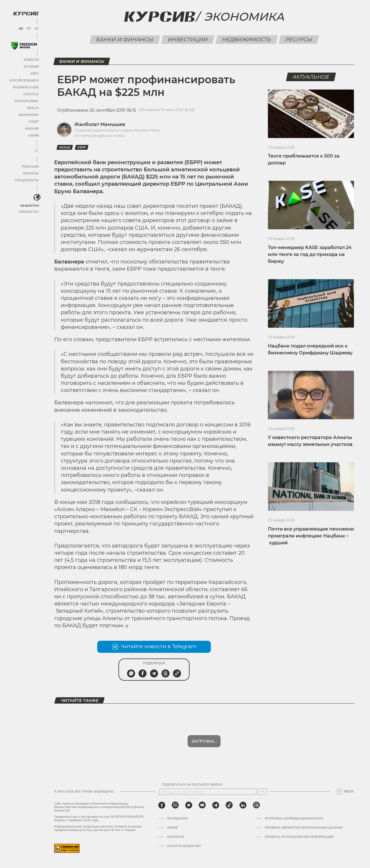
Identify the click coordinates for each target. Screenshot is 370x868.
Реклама (31, 173)
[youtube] (202, 805)
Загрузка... (204, 741)
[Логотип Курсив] (26, 13)
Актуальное (311, 77)
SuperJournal (27, 101)
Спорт (34, 122)
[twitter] (189, 805)
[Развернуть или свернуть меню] (37, 151)
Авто (35, 74)
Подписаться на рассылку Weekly (192, 785)
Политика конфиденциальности (294, 819)
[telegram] (216, 805)
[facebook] (162, 805)
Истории (31, 67)
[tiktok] (229, 805)
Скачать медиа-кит (184, 846)
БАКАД (65, 147)
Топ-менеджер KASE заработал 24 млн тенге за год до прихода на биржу (310, 254)
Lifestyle (31, 94)
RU (21, 29)
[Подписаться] (262, 792)
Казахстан (29, 206)
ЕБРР (82, 147)
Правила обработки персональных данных (304, 828)
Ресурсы (299, 40)
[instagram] (175, 805)
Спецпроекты (27, 180)
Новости (31, 60)
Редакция (30, 167)
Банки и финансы (125, 40)
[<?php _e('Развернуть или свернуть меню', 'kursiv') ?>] (37, 197)
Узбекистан (29, 212)
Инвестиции (188, 40)
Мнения (32, 129)
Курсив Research (24, 80)
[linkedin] (243, 805)
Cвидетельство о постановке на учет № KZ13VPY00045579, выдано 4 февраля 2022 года (99, 819)
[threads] (256, 805)
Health (33, 108)
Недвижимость (246, 40)
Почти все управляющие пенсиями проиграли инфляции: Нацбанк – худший (311, 536)
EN (29, 29)
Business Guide (26, 87)
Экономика (29, 115)
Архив (33, 136)
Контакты (176, 837)
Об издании (177, 819)
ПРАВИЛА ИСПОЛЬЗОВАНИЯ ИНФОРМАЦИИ (299, 837)
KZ (37, 29)
